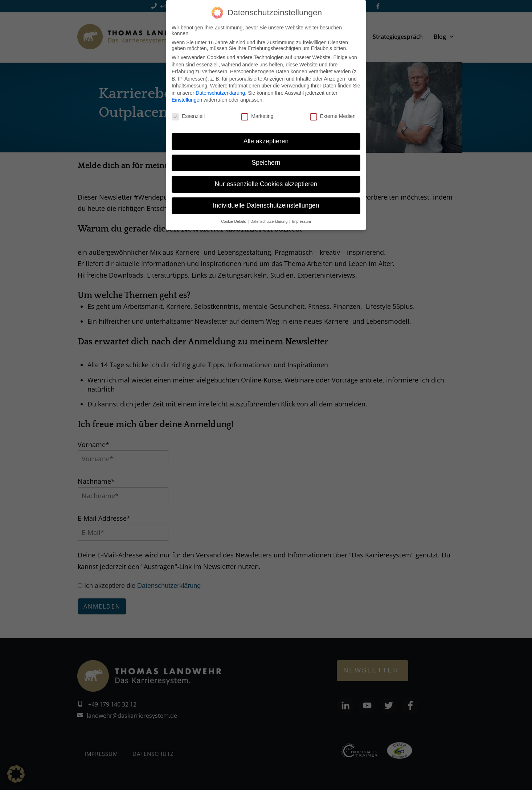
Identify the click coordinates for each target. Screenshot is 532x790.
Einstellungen (187, 100)
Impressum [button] (302, 221)
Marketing (257, 116)
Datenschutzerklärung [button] (269, 221)
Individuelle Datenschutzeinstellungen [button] (266, 205)
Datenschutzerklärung (220, 93)
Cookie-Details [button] (234, 221)
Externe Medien (333, 116)
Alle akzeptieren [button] (266, 141)
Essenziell (188, 116)
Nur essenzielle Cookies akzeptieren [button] (266, 184)
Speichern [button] (266, 163)
